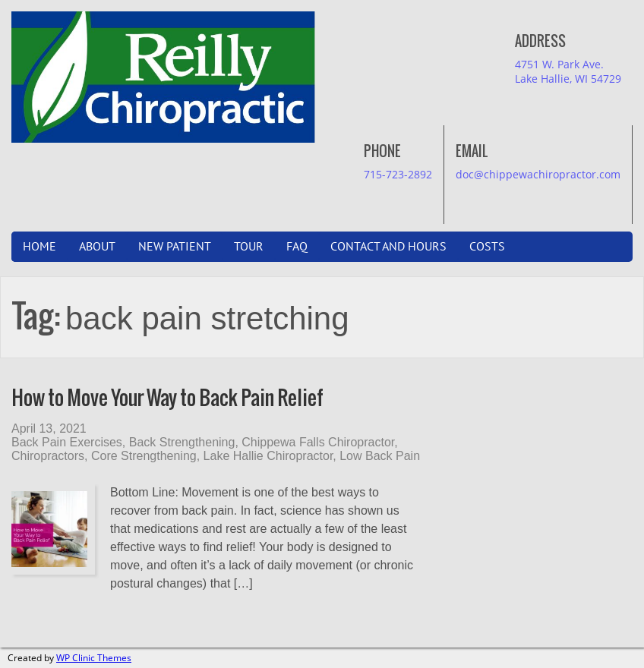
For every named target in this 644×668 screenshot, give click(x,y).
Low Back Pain (380, 456)
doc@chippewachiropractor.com (538, 174)
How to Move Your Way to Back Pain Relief (167, 397)
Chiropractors (48, 456)
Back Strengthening (182, 442)
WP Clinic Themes (94, 658)
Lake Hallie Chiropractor (268, 456)
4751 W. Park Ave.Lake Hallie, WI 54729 (568, 71)
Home (39, 247)
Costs (487, 247)
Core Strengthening (144, 456)
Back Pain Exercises (67, 442)
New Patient (175, 247)
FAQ (297, 247)
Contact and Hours (388, 247)
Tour (249, 247)
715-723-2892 (398, 174)
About (97, 247)
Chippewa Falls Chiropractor (318, 442)
